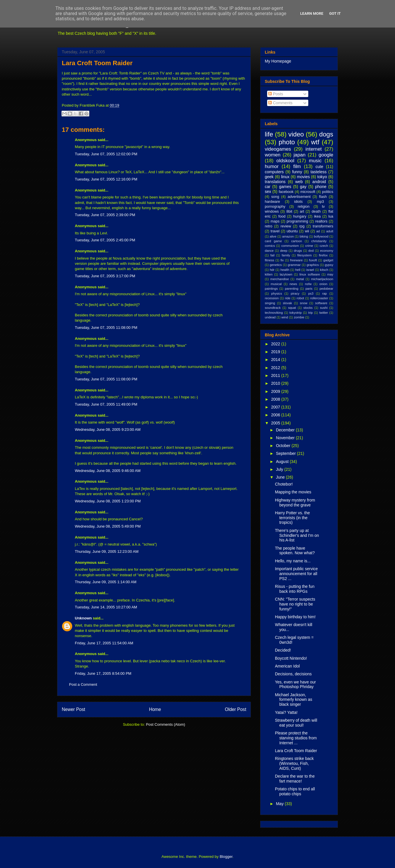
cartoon (297, 241)
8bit (289, 211)
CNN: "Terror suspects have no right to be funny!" (295, 604)
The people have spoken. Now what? (295, 551)
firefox (323, 255)
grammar (294, 265)
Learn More (312, 13)
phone (321, 187)
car (268, 187)
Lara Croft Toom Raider (97, 63)
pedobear (326, 289)
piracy (295, 293)
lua (331, 216)
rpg (302, 226)
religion (304, 207)
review (286, 226)
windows (272, 211)
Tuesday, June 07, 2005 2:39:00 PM (105, 215)
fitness (269, 260)
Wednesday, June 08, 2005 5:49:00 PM (108, 526)
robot (300, 298)
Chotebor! (284, 484)
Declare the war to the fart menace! (295, 779)
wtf (315, 142)
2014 (276, 360)
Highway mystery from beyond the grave (295, 503)
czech (324, 246)
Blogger (226, 857)
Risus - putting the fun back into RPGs (295, 589)
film (297, 166)
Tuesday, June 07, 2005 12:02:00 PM (106, 154)
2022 (276, 344)
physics (277, 293)
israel (310, 270)
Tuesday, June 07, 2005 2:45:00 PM (105, 240)
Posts (276, 94)
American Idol (287, 666)
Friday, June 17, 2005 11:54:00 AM (104, 643)
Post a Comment (83, 684)
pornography (275, 207)
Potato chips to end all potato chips (295, 791)
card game (273, 241)
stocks (308, 308)
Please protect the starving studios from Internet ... (296, 738)
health (285, 270)
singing (270, 303)
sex (268, 192)
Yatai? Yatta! (286, 712)
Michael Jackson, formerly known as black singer (294, 700)
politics (328, 192)
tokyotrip (296, 313)
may (330, 274)
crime (309, 246)
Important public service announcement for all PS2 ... (296, 574)
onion (323, 284)
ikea (317, 216)
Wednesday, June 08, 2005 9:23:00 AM (108, 430)
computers (274, 172)
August (283, 462)
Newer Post (74, 709)
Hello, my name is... (293, 561)
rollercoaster (319, 298)
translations (275, 182)
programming (297, 221)
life (269, 134)
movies (303, 177)
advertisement (299, 197)
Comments (280, 103)
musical (276, 284)
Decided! (283, 650)
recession (272, 298)
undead (270, 317)
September (286, 453)
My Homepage (278, 61)
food (282, 216)
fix (282, 260)
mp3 (320, 202)
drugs (298, 251)
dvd (311, 251)
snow (304, 303)
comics (270, 246)
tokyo (322, 177)
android (319, 182)
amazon (288, 236)
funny (297, 172)
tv (323, 207)
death (316, 211)
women (273, 155)
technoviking (274, 313)
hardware (272, 202)
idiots (298, 202)
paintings (271, 289)
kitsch (324, 270)
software (321, 303)
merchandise (280, 279)
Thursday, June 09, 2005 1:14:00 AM (106, 582)
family (286, 255)
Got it (335, 13)
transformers (323, 226)
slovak (287, 303)
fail (272, 255)
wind (285, 317)
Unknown (83, 618)
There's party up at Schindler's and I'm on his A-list (297, 535)
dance (269, 251)
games (285, 187)
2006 (276, 415)
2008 (276, 399)
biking (304, 236)
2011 (276, 375)
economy (327, 251)
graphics (313, 265)
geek (269, 177)
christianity (319, 241)
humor (272, 166)
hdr (272, 270)
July (280, 469)
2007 (276, 407)
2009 (276, 391)
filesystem (305, 255)
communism (290, 246)
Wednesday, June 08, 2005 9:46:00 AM (108, 471)
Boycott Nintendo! (291, 658)
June (281, 477)
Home (155, 709)
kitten (269, 274)
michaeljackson (322, 279)
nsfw (308, 284)
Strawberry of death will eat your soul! (296, 723)
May (280, 804)
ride (288, 298)
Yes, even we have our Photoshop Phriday (295, 684)
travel (275, 231)
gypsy (329, 265)
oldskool (285, 161)
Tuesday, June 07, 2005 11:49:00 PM (106, 404)
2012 (276, 368)
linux (285, 177)
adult (330, 231)
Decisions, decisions (293, 674)
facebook (286, 192)
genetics (276, 265)
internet (314, 149)
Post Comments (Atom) (165, 724)
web (299, 182)
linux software (310, 274)
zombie (299, 317)
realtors (321, 221)
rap (325, 293)
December (286, 430)
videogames (278, 149)
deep (284, 251)
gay (303, 187)
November (286, 438)
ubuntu (292, 231)
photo (287, 142)
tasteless (319, 172)
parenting (292, 289)
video (296, 134)
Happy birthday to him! (295, 617)
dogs (326, 134)
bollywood (321, 236)
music (315, 161)
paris (309, 289)
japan (299, 155)
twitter (324, 313)
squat (292, 308)
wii (307, 231)
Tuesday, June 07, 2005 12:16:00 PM (106, 179)
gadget (328, 260)
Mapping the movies (293, 492)
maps (275, 221)
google (326, 155)
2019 (276, 352)
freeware (296, 260)
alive (273, 236)
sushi (324, 308)
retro (269, 226)
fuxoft (313, 260)
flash (323, 197)
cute (319, 167)
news (293, 284)
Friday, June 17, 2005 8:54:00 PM (103, 673)
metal (300, 279)
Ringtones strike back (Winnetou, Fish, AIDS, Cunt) (294, 763)
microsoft (308, 192)
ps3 (311, 293)
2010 (276, 383)
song (275, 197)
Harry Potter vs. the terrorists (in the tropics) (292, 518)
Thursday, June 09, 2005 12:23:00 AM (107, 551)
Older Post (235, 709)
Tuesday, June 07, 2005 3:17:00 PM (105, 276)
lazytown (286, 274)
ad (318, 231)
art (302, 211)
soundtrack (273, 308)
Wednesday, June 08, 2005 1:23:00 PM (108, 501)
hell (298, 270)
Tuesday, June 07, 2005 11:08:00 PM (106, 328)
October (284, 446)
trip (311, 313)
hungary (300, 216)
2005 (276, 423)
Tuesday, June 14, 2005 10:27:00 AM (106, 607)
